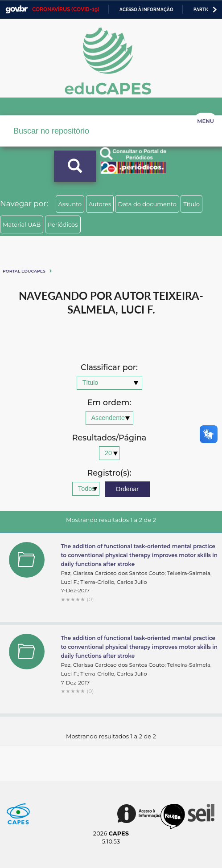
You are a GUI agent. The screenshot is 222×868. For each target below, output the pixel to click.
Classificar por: (109, 368)
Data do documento (147, 204)
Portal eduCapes (24, 271)
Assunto (70, 204)
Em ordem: (109, 403)
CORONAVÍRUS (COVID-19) (66, 9)
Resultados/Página (109, 438)
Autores (100, 204)
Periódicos (63, 224)
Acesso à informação (146, 10)
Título (191, 204)
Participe (205, 10)
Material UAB (22, 224)
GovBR (16, 10)
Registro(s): (109, 473)
